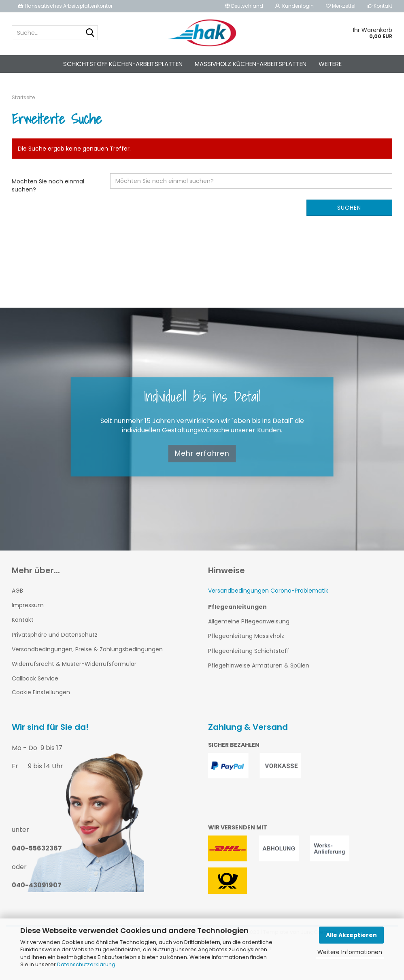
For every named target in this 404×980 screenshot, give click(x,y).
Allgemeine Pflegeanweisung (249, 621)
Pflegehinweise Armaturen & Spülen (259, 665)
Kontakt (380, 6)
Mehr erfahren (202, 453)
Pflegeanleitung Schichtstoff (249, 651)
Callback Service (35, 678)
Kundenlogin (294, 6)
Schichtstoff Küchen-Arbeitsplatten (123, 64)
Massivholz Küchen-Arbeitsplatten (251, 64)
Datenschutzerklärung (86, 964)
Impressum (28, 605)
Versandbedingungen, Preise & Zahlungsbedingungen (87, 649)
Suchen (349, 208)
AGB (17, 591)
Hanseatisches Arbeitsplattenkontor (65, 6)
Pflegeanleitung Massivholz (246, 636)
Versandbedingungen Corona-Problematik (268, 591)
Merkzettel (341, 6)
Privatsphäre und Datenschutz (55, 635)
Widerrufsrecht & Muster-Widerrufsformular (74, 664)
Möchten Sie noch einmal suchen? (48, 185)
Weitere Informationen (350, 952)
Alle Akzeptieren (351, 935)
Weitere (330, 64)
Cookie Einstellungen (41, 692)
